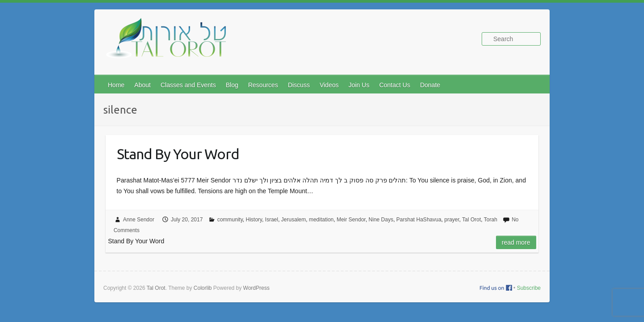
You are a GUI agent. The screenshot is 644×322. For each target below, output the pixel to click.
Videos (329, 85)
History (254, 220)
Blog (232, 85)
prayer (452, 220)
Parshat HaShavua (419, 220)
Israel (272, 220)
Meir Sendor (351, 220)
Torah (491, 220)
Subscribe (529, 288)
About (142, 85)
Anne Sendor (139, 220)
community (230, 220)
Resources (263, 85)
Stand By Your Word (178, 154)
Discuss (299, 85)
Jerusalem (294, 220)
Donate (430, 85)
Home (116, 85)
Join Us (359, 85)
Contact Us (395, 85)
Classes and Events (188, 85)
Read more (516, 242)
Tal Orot (471, 220)
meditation (321, 220)
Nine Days (381, 220)
